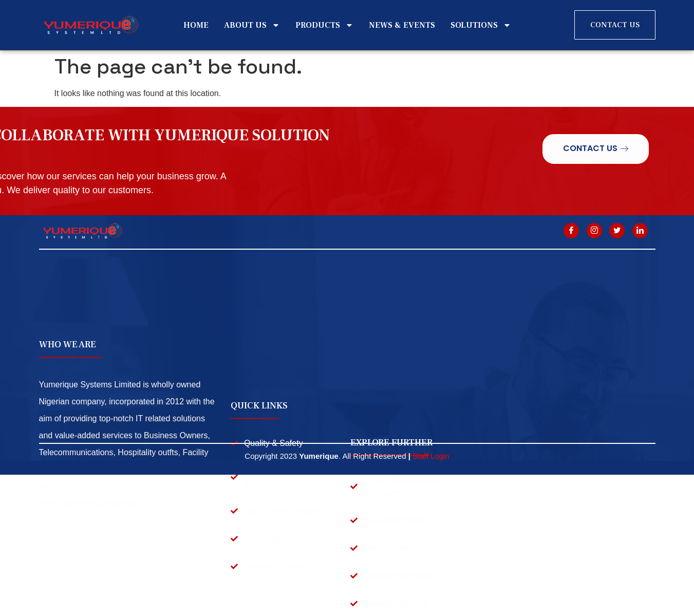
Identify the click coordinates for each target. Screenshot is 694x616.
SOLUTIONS (481, 25)
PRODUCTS (324, 25)
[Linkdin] (640, 231)
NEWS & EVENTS (402, 25)
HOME (196, 25)
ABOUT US (252, 25)
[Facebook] (571, 231)
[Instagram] (594, 231)
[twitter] (617, 231)
